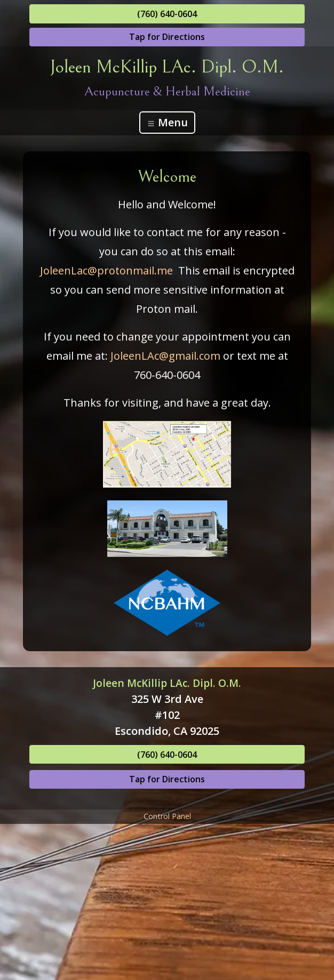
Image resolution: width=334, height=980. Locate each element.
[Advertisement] (167, 901)
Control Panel (167, 816)
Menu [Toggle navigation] (167, 122)
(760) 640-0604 (167, 14)
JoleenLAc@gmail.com (165, 356)
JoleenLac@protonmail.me (106, 270)
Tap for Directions (167, 37)
